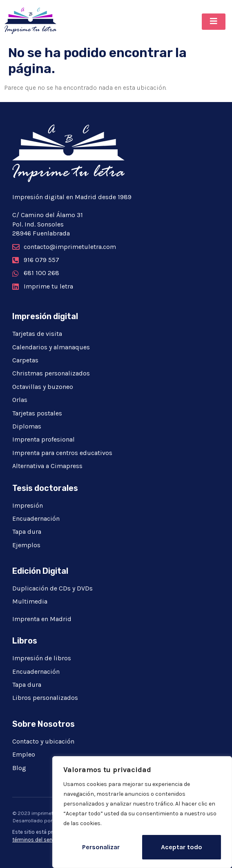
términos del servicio (37, 840)
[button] (214, 22)
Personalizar (101, 847)
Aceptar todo (182, 847)
